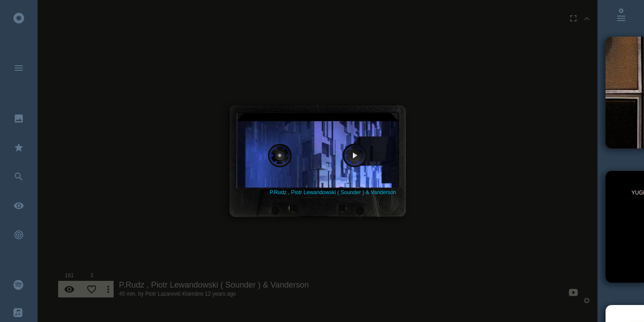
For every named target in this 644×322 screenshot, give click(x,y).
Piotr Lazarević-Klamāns (174, 294)
